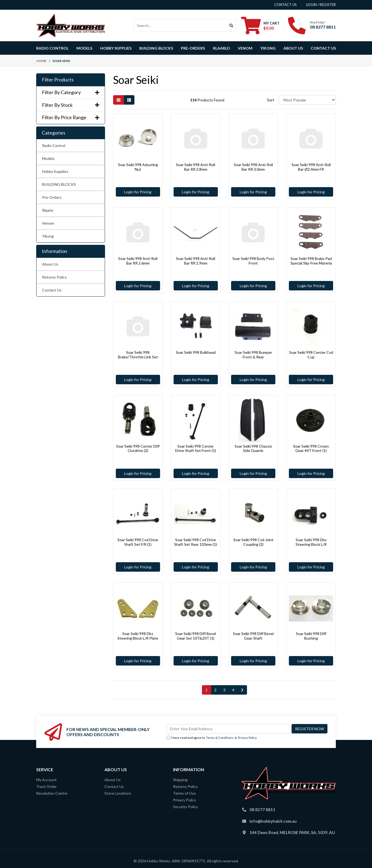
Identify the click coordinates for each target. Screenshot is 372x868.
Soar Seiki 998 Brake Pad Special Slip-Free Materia (311, 261)
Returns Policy (54, 277)
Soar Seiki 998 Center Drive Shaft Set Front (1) (196, 448)
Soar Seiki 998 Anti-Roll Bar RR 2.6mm (138, 261)
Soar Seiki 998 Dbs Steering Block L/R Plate (138, 636)
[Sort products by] (307, 100)
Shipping (180, 780)
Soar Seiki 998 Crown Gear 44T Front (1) (311, 448)
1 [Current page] (207, 690)
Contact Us (323, 48)
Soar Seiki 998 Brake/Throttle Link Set (138, 355)
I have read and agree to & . (212, 738)
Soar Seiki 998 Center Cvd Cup (311, 355)
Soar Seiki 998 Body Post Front (253, 261)
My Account (46, 780)
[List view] (129, 100)
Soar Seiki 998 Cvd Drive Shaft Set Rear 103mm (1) (196, 542)
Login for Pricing (138, 192)
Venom (245, 48)
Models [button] (84, 48)
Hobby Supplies (55, 171)
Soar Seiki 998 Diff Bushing (311, 636)
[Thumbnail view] (119, 100)
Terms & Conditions (220, 738)
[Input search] (180, 25)
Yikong (268, 48)
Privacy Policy (247, 738)
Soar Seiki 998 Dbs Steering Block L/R (311, 542)
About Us (293, 48)
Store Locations (118, 793)
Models (48, 158)
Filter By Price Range (71, 117)
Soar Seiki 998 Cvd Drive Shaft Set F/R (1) (138, 542)
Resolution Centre (52, 793)
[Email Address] (229, 729)
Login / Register (321, 5)
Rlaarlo (221, 48)
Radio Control (54, 145)
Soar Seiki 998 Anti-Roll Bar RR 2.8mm (196, 167)
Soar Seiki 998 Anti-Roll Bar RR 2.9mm (196, 261)
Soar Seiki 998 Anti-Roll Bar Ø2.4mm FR (311, 167)
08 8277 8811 (323, 27)
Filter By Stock (71, 105)
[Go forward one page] (242, 690)
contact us (285, 5)
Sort (271, 100)
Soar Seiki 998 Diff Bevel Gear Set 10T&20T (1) (196, 636)
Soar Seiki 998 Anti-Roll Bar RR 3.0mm (253, 167)
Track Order (46, 786)
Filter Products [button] (58, 80)
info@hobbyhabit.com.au (273, 821)
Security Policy (185, 807)
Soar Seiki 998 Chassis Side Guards (253, 448)
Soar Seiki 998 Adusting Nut (138, 167)
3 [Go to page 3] (224, 690)
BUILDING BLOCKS (59, 184)
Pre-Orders (193, 48)
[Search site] (231, 25)
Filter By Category (71, 92)
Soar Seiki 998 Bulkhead (196, 352)
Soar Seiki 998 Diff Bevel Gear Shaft (253, 636)
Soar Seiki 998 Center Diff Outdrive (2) (138, 448)
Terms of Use (184, 793)
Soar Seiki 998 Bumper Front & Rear (253, 355)
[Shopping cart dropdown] (260, 25)
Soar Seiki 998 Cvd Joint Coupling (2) (253, 542)
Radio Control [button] (52, 48)
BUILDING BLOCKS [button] (156, 48)
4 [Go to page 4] (233, 690)
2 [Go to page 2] (215, 690)
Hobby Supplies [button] (116, 48)
